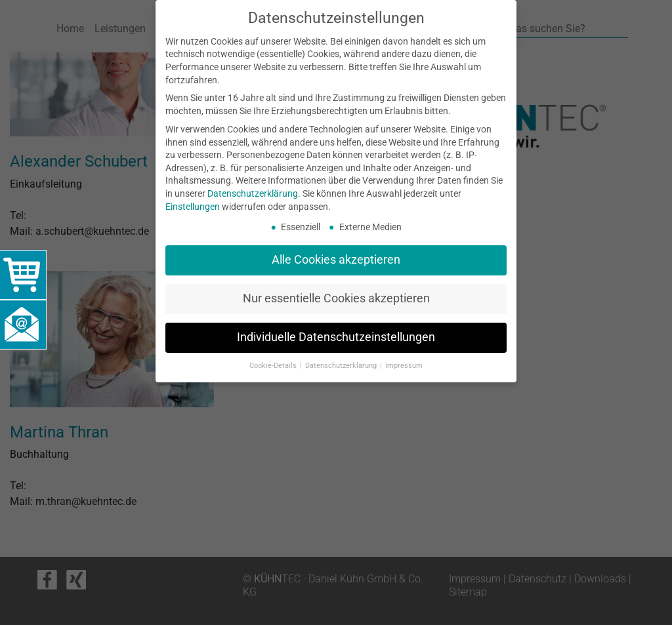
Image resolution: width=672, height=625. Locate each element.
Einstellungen (193, 207)
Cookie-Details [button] (274, 366)
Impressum (404, 366)
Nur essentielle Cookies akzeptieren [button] (336, 298)
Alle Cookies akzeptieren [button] (336, 260)
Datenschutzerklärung (253, 193)
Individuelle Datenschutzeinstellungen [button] (336, 337)
